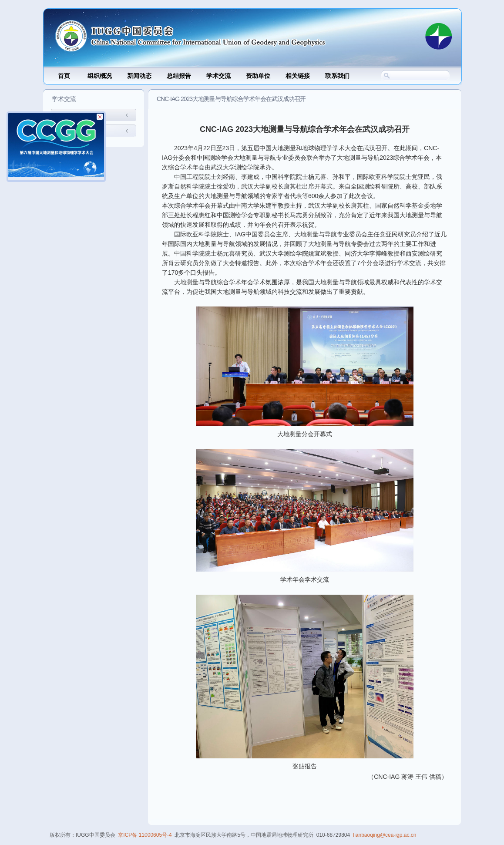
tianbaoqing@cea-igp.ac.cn (385, 835)
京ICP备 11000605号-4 (145, 835)
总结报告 (179, 76)
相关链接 (298, 76)
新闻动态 (139, 76)
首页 (64, 76)
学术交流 (218, 76)
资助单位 (258, 76)
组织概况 (100, 76)
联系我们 (337, 76)
